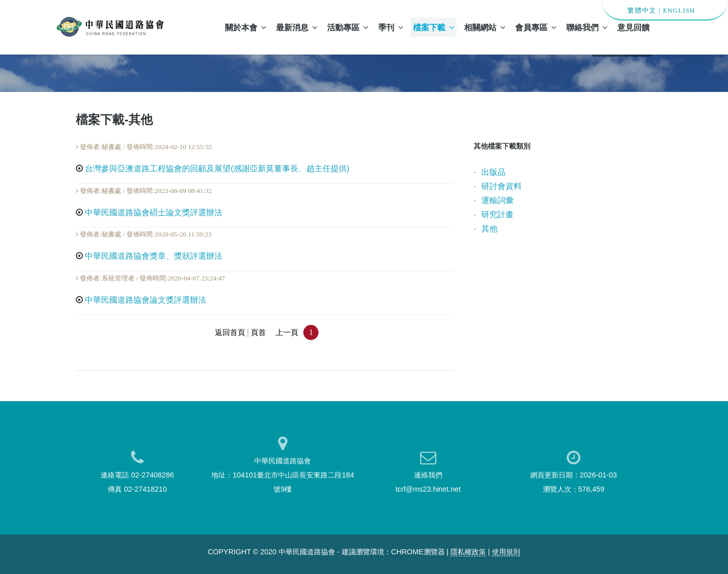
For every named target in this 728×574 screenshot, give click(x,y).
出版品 (493, 172)
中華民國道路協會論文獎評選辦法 (146, 300)
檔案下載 (434, 27)
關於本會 (245, 27)
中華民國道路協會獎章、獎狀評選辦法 (154, 256)
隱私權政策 (468, 552)
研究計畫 (497, 214)
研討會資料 (502, 186)
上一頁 (287, 332)
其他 (489, 229)
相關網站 (485, 27)
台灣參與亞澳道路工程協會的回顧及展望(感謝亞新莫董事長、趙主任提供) (217, 169)
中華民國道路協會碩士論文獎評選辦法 (154, 212)
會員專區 (536, 27)
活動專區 (348, 27)
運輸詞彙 (497, 200)
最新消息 (297, 27)
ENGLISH (679, 11)
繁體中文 (642, 11)
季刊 (391, 27)
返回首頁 (230, 332)
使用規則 (506, 552)
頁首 (258, 332)
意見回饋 (633, 27)
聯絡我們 (587, 27)
